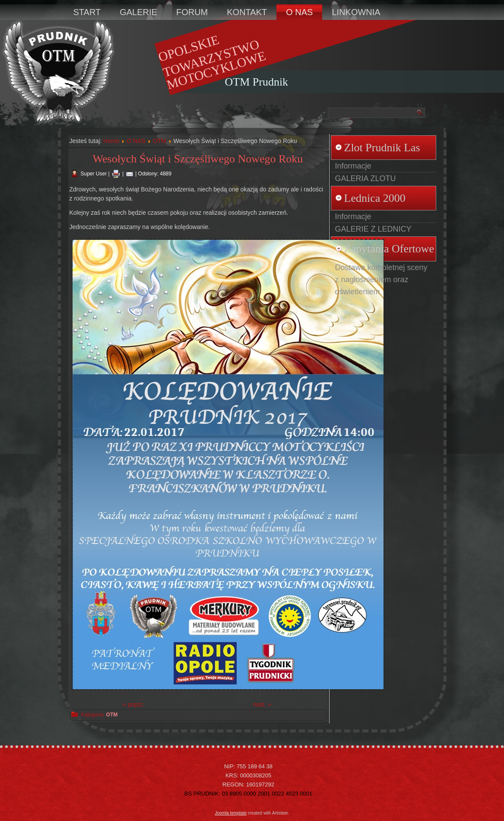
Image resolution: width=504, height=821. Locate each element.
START (87, 12)
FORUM (192, 12)
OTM (160, 141)
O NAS (299, 12)
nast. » (262, 704)
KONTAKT (247, 12)
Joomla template (231, 813)
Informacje (353, 166)
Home (111, 141)
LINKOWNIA (356, 12)
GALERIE (138, 12)
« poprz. (134, 704)
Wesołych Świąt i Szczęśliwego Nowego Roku (198, 159)
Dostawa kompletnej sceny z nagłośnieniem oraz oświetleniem (381, 280)
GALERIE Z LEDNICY (373, 229)
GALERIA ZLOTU (366, 178)
